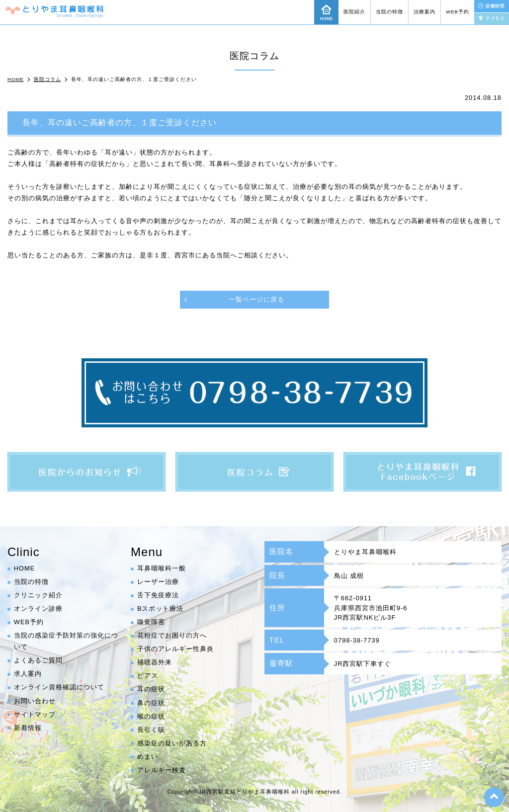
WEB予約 (458, 12)
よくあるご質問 (38, 661)
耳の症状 (151, 690)
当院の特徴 (389, 12)
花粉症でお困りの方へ (172, 636)
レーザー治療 (158, 582)
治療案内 (424, 12)
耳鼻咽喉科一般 (162, 569)
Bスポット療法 (161, 609)
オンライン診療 (38, 609)
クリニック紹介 (38, 596)
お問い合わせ (35, 701)
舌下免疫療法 (158, 596)
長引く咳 (151, 730)
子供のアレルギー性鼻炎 (175, 649)
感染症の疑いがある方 (172, 743)
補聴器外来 (155, 663)
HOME (24, 569)
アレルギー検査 (162, 770)
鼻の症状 (151, 703)
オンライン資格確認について (59, 688)
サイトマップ (35, 714)
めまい (148, 757)
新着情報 (28, 728)
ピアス (148, 676)
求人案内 (28, 674)
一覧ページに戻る (256, 299)
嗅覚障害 (151, 622)
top (494, 797)
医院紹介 (354, 12)
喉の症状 (151, 716)
